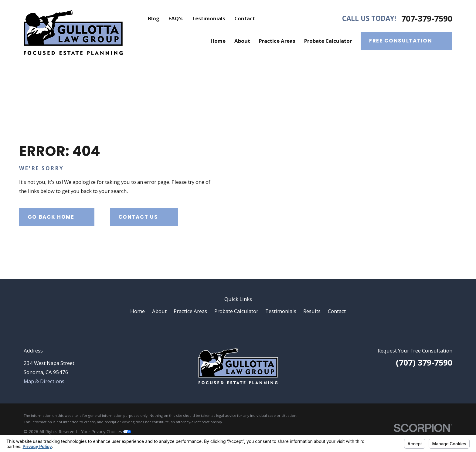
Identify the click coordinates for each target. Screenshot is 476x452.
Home (138, 311)
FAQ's (176, 18)
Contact (245, 18)
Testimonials (209, 18)
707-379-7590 (427, 19)
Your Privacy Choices (106, 432)
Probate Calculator (236, 311)
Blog (154, 18)
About (159, 311)
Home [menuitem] (218, 41)
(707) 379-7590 (424, 362)
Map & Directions (44, 381)
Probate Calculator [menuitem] (328, 41)
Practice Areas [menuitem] (277, 41)
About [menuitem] (242, 41)
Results (312, 311)
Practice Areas (190, 311)
